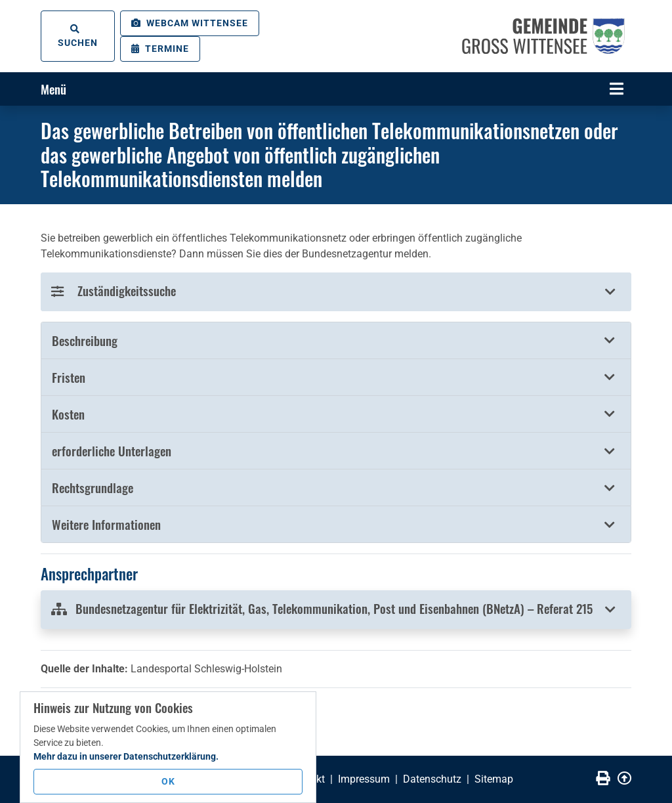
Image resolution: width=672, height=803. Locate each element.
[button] (336, 340)
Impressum (364, 779)
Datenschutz (432, 779)
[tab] (336, 341)
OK (168, 781)
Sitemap (494, 779)
